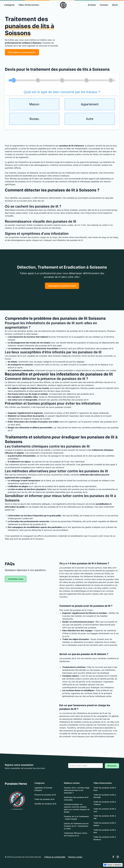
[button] (9, 5)
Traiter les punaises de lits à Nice (105, 831)
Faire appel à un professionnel (22, 52)
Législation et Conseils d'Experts (43, 789)
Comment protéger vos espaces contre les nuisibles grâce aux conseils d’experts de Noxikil (77, 808)
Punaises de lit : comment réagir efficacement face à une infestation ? (77, 790)
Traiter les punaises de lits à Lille (105, 817)
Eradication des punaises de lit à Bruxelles (76, 799)
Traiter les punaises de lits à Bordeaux (105, 838)
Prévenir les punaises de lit (45, 795)
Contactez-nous (16, 579)
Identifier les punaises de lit (45, 804)
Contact (104, 5)
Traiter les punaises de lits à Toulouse (105, 803)
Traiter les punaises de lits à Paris (105, 789)
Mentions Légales (75, 857)
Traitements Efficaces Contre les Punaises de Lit (76, 834)
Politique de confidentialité (55, 857)
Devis (115, 5)
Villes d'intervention (29, 5)
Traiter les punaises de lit (44, 799)
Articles (92, 5)
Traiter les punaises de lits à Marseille (105, 796)
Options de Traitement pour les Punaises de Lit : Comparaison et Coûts (76, 826)
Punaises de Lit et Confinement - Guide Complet (76, 818)
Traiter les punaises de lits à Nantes (105, 824)
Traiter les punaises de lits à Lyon (105, 810)
